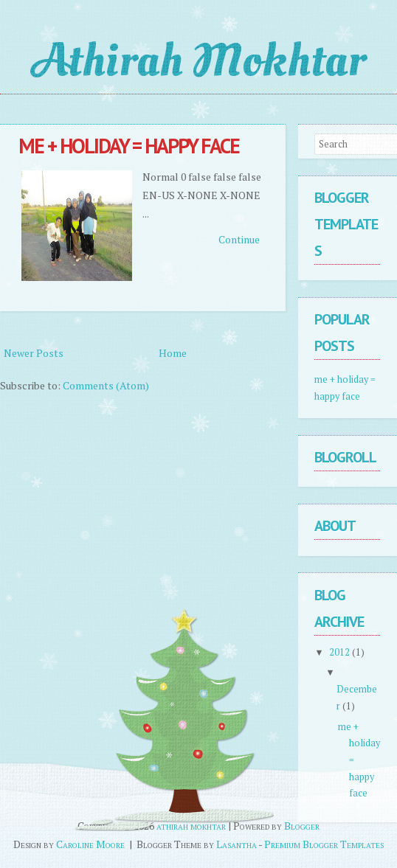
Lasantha (237, 844)
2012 (341, 652)
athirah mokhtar (198, 60)
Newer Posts (34, 353)
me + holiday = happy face (129, 146)
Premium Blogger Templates (324, 844)
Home (173, 353)
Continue (239, 239)
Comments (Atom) (106, 385)
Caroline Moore (90, 844)
